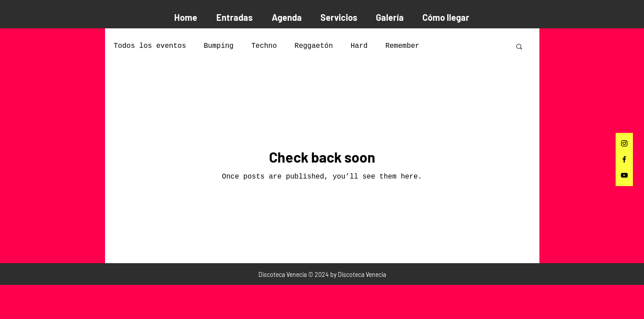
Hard (359, 46)
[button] (519, 47)
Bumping (219, 46)
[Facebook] (624, 159)
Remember (402, 46)
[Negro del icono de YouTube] (624, 175)
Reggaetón (314, 46)
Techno (264, 46)
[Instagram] (624, 143)
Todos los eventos (150, 46)
